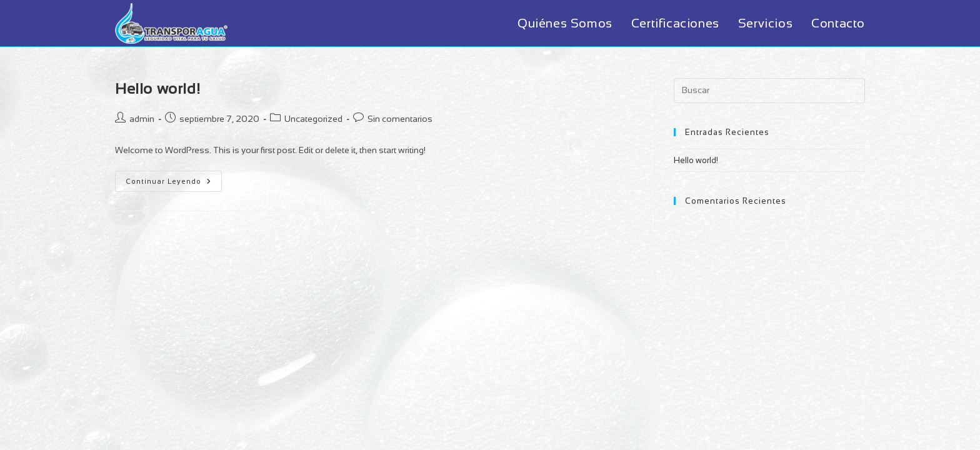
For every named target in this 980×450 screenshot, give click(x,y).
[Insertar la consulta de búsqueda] (769, 91)
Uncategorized (313, 119)
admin (142, 119)
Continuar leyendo (174, 184)
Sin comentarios (400, 119)
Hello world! (157, 88)
